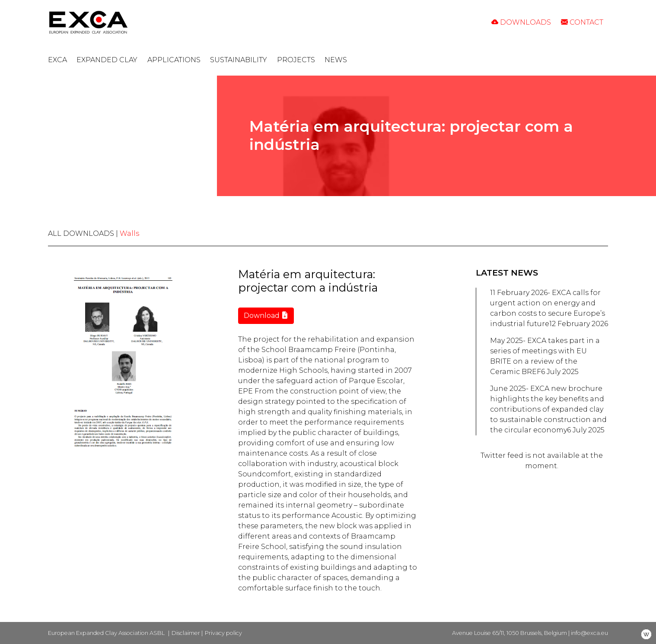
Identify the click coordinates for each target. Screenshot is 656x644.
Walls (129, 233)
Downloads (521, 22)
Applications (174, 60)
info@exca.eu (589, 633)
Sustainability (239, 60)
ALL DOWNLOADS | (84, 233)
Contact (582, 22)
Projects (296, 60)
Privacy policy (223, 633)
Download (266, 316)
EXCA (57, 60)
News (336, 60)
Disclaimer (186, 633)
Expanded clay (107, 60)
